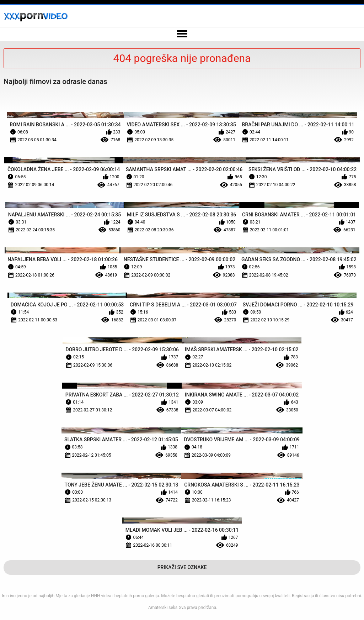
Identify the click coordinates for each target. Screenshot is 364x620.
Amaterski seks (163, 608)
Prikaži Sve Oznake (182, 567)
